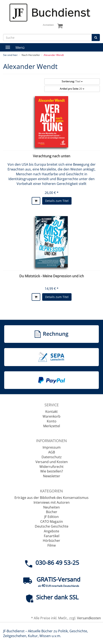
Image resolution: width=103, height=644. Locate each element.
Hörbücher (51, 541)
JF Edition (51, 517)
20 (72, 89)
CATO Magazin (52, 521)
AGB (52, 452)
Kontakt (51, 412)
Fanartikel (52, 536)
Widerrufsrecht (51, 467)
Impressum (52, 447)
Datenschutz (52, 457)
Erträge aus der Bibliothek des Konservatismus (51, 498)
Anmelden (48, 25)
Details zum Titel (57, 201)
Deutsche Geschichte (52, 526)
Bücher (52, 512)
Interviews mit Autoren (52, 502)
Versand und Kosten (52, 462)
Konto (52, 421)
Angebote (51, 531)
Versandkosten (89, 618)
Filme (52, 545)
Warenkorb (51, 416)
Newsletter (52, 476)
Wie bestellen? (52, 471)
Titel (72, 81)
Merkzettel (52, 426)
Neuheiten (51, 507)
